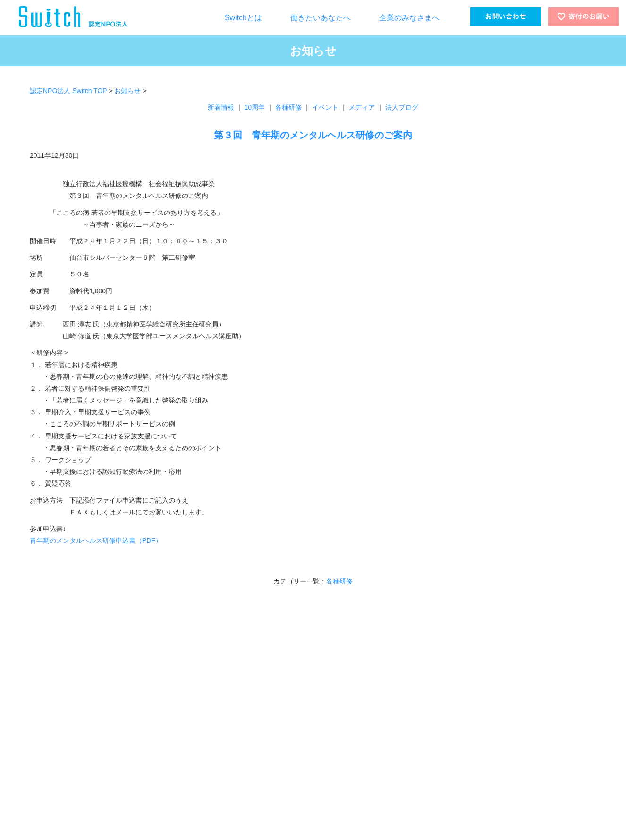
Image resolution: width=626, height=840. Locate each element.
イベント (325, 107)
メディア (362, 107)
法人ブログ (402, 107)
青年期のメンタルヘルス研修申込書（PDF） (96, 540)
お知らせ (127, 91)
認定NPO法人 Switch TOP (68, 91)
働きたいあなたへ (321, 18)
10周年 (255, 107)
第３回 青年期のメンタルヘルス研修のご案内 (313, 135)
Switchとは (243, 18)
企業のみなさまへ (409, 18)
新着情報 (221, 107)
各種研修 (288, 107)
